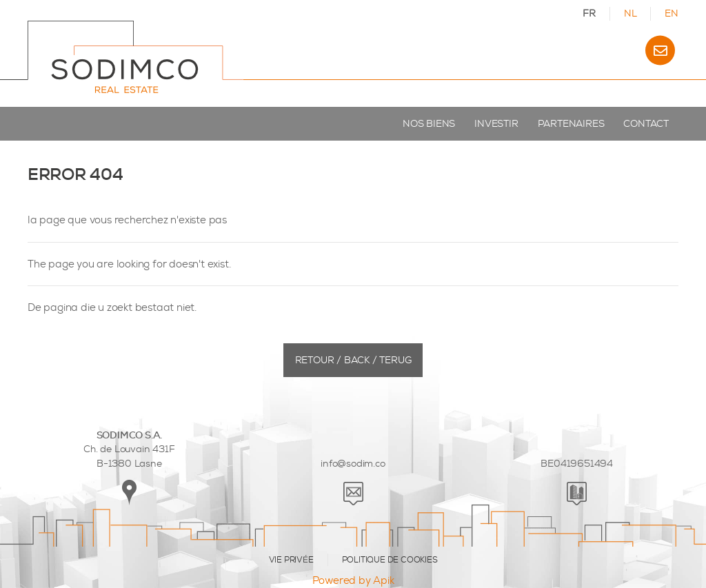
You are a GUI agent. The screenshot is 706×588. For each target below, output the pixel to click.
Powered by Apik (353, 580)
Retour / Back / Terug (353, 360)
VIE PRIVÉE (291, 560)
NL (631, 13)
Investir (496, 124)
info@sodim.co (353, 464)
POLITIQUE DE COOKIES (390, 560)
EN (672, 13)
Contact (646, 124)
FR (589, 13)
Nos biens (429, 124)
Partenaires (571, 124)
